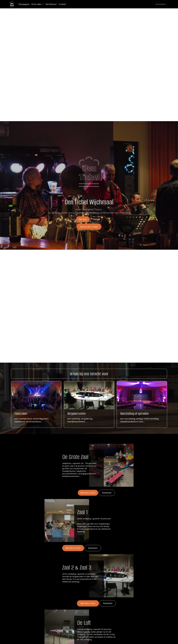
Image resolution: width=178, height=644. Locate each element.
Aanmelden (161, 4)
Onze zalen (83, 219)
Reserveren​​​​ (93, 548)
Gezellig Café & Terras (89, 227)
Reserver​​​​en (108, 603)
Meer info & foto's (88, 493)
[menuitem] (24, 4)
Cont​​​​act (96, 219)
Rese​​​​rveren (107, 493)
